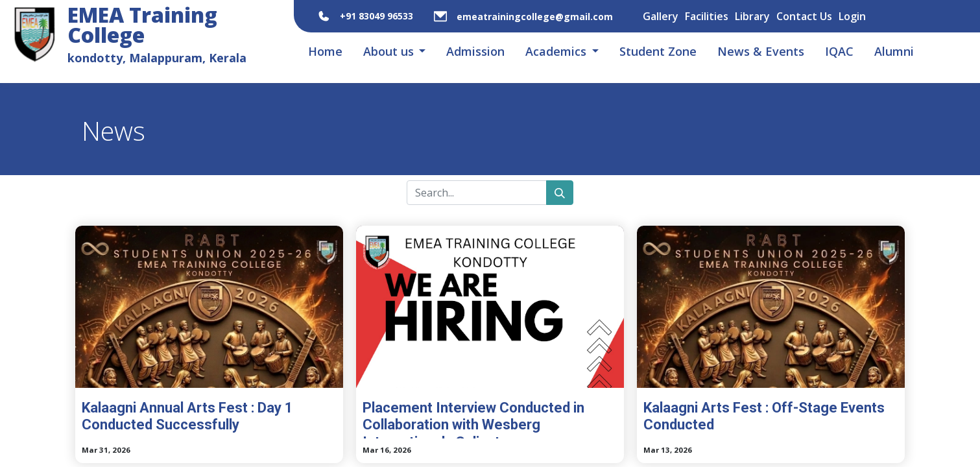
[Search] (560, 193)
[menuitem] (325, 52)
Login (852, 16)
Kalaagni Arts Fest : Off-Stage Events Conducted (764, 416)
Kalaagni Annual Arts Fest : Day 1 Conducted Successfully (187, 416)
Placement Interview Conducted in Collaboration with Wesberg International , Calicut (473, 419)
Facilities (707, 16)
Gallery (661, 16)
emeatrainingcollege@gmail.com (535, 17)
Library (752, 16)
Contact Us (804, 16)
